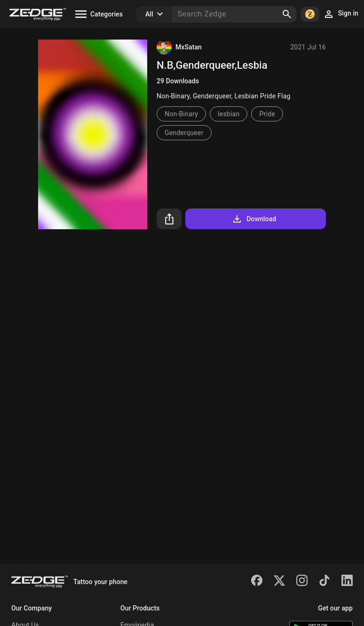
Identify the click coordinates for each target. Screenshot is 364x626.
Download (254, 219)
